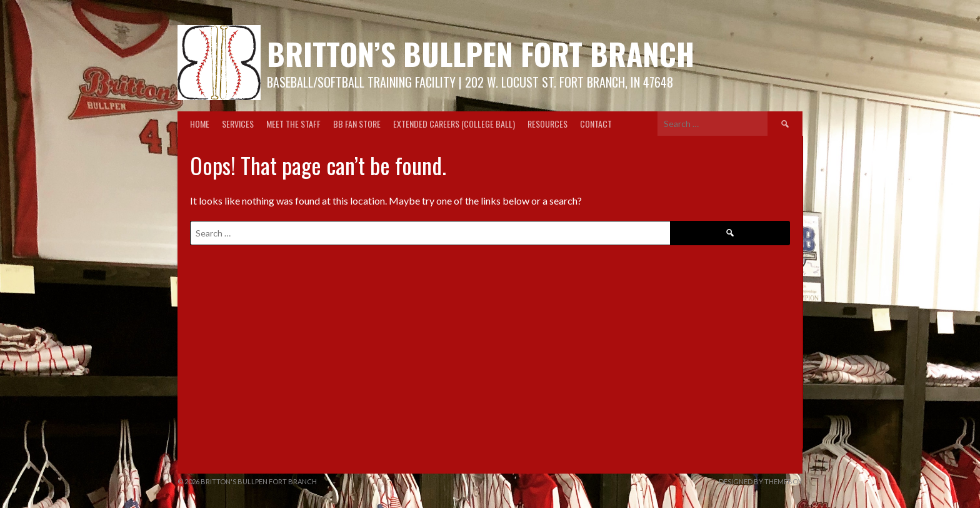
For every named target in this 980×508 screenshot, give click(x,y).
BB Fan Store (357, 124)
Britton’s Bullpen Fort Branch (481, 53)
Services (238, 124)
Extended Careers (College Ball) (454, 124)
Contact (596, 124)
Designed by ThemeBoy (761, 481)
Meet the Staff (293, 124)
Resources (547, 124)
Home (200, 124)
